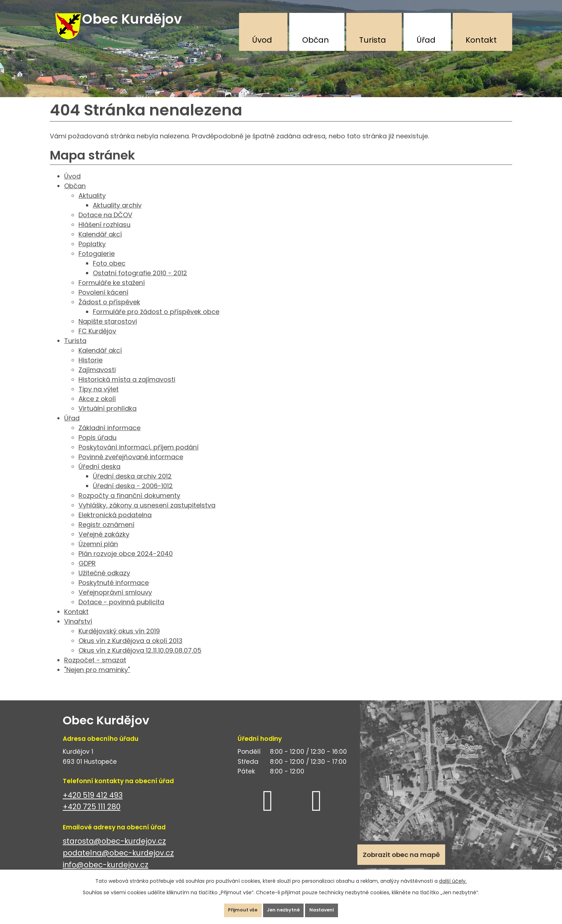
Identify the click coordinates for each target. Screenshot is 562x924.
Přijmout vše (232, 908)
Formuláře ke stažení (112, 292)
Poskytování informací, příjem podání (139, 456)
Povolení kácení (103, 301)
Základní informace (109, 437)
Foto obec (109, 272)
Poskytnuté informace (114, 592)
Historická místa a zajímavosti (127, 388)
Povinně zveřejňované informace (131, 466)
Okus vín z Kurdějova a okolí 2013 (130, 650)
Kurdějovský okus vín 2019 (119, 640)
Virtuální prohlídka (108, 417)
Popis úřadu (97, 446)
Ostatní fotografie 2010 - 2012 (140, 282)
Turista (373, 40)
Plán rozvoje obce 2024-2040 (126, 563)
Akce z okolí (97, 408)
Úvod (262, 40)
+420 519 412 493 (93, 804)
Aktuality (92, 204)
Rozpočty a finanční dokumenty (129, 504)
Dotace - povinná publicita (121, 611)
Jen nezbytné (284, 908)
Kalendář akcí (100, 243)
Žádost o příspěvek (109, 311)
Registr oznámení (106, 534)
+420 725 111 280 (92, 816)
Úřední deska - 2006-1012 (133, 495)
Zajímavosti (97, 379)
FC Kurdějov (97, 340)
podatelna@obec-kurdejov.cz (118, 862)
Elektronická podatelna (115, 524)
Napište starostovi (108, 330)
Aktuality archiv (117, 214)
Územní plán (98, 553)
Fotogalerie (97, 263)
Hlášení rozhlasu (104, 234)
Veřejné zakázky (104, 543)
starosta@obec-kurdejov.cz (114, 850)
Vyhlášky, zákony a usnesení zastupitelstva (147, 514)
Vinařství (78, 630)
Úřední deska (99, 475)
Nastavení (333, 908)
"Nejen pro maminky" (97, 679)
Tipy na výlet (99, 398)
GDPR (87, 572)
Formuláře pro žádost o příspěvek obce (156, 321)
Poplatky (92, 253)
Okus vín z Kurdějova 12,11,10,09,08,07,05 (140, 659)
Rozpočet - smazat (95, 669)
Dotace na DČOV (105, 224)
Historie (91, 369)
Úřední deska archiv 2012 (132, 485)
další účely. (453, 876)
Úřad (426, 40)
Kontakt (481, 40)
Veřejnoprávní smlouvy (115, 601)
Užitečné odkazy (104, 582)
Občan (316, 40)
